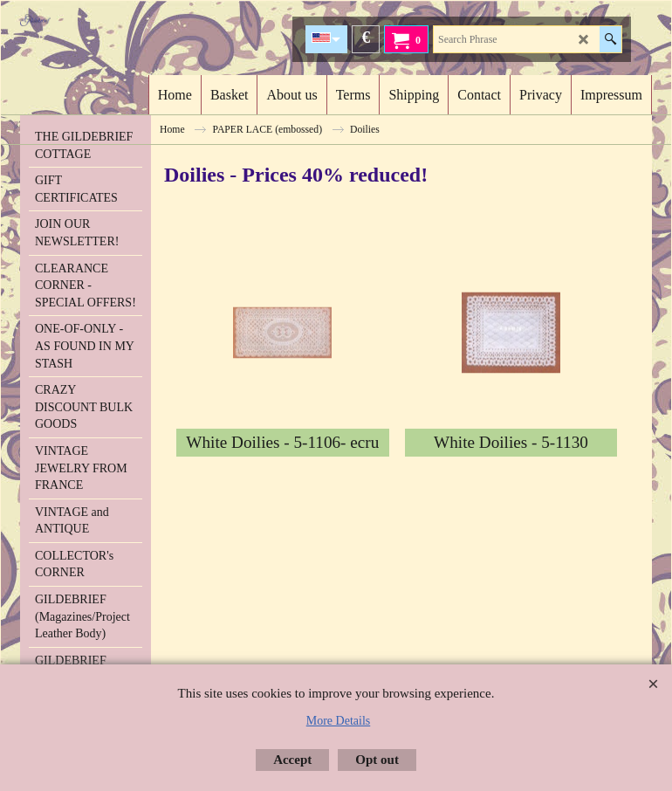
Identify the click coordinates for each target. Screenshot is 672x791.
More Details (338, 721)
